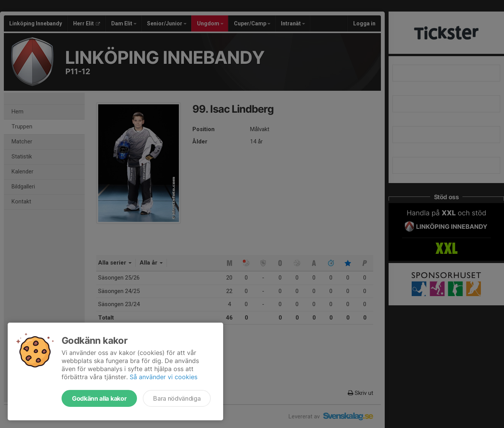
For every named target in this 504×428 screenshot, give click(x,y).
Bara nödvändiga (177, 398)
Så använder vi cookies (164, 377)
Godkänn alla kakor (99, 398)
